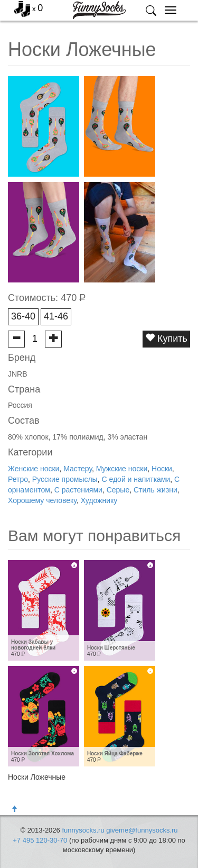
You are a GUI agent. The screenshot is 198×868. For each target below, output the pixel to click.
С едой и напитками (136, 479)
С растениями (78, 490)
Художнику (99, 500)
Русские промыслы (65, 479)
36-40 (23, 316)
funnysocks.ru (83, 830)
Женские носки (34, 469)
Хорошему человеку (42, 500)
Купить (166, 338)
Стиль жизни (155, 490)
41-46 (56, 316)
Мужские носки (122, 469)
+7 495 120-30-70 (40, 840)
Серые (118, 490)
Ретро (18, 479)
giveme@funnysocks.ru (142, 830)
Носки (162, 469)
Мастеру (78, 469)
